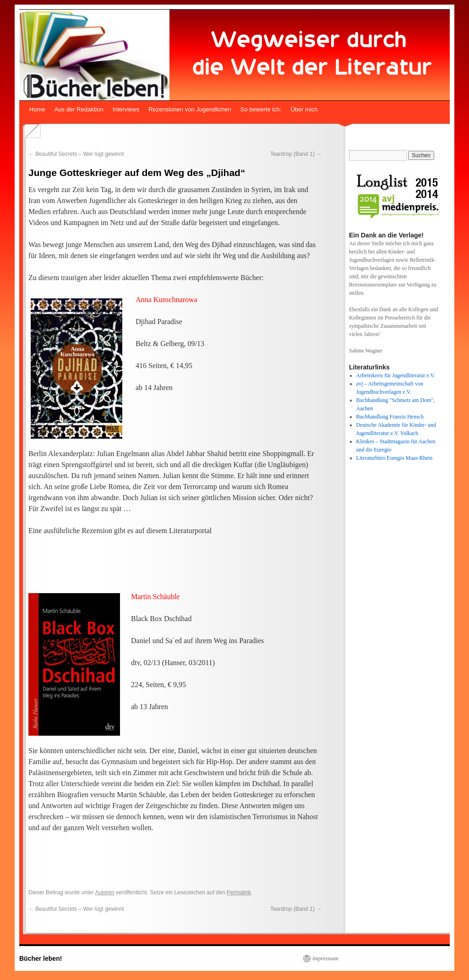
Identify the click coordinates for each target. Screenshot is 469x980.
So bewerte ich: (261, 109)
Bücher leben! (41, 958)
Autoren (104, 892)
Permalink (239, 892)
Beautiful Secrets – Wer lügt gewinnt (76, 154)
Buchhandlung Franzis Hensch (390, 417)
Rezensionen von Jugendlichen (190, 109)
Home (37, 109)
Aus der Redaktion (79, 109)
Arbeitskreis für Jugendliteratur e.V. (396, 375)
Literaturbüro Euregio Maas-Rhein (395, 458)
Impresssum (325, 958)
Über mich (304, 109)
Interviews (126, 109)
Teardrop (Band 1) (296, 154)
